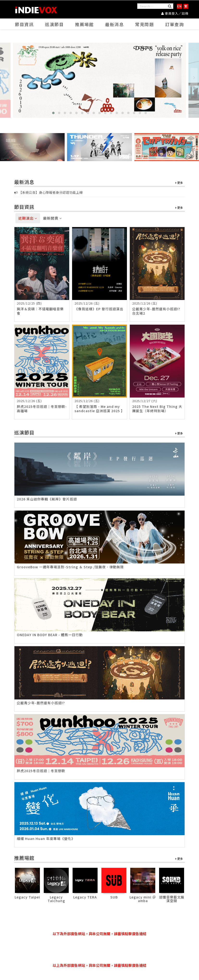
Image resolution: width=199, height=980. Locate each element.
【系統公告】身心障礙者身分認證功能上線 (48, 193)
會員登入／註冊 (175, 13)
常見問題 (145, 24)
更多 (179, 183)
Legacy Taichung (56, 899)
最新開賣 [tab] (53, 218)
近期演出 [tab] (28, 218)
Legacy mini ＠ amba (143, 899)
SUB (114, 897)
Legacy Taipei (27, 897)
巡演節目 (55, 24)
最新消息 (115, 24)
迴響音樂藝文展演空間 (172, 899)
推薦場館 (85, 24)
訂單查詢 (175, 24)
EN (179, 6)
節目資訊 (25, 24)
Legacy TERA (85, 897)
